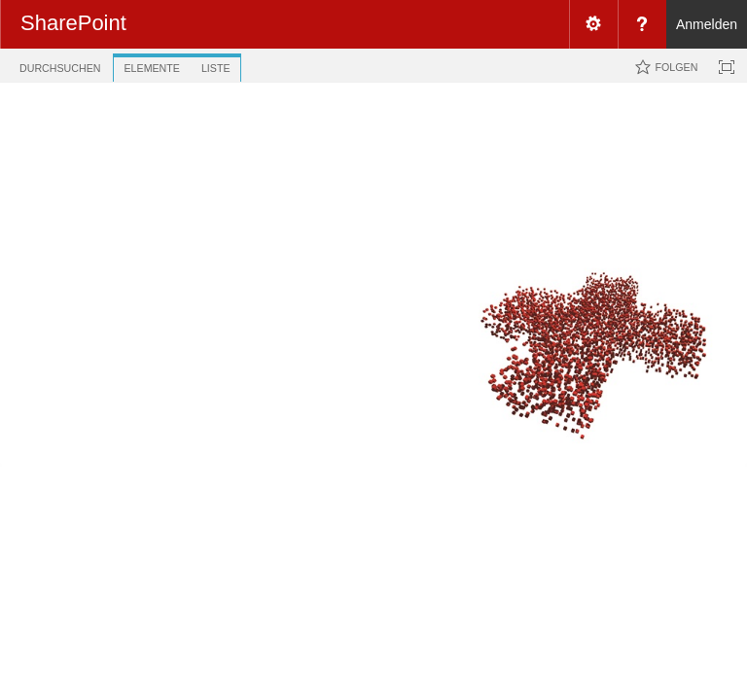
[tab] (60, 65)
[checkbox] (255, 235)
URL (370, 234)
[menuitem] (593, 24)
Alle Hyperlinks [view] (285, 198)
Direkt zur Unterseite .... (388, 138)
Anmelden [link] (707, 24)
